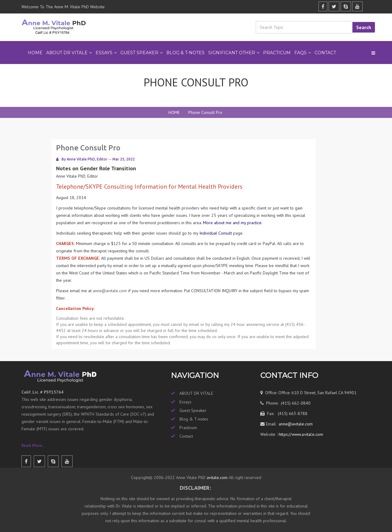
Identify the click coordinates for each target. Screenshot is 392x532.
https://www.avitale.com (300, 434)
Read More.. (33, 445)
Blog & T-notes (194, 419)
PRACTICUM (277, 53)
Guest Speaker (193, 410)
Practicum (188, 428)
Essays (185, 402)
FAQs (300, 53)
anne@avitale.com (110, 291)
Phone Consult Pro (205, 112)
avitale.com (217, 477)
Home (35, 53)
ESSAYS (104, 53)
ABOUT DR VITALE (67, 53)
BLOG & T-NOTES (185, 53)
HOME (174, 112)
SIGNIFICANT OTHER (232, 53)
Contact (325, 53)
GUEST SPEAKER (139, 53)
